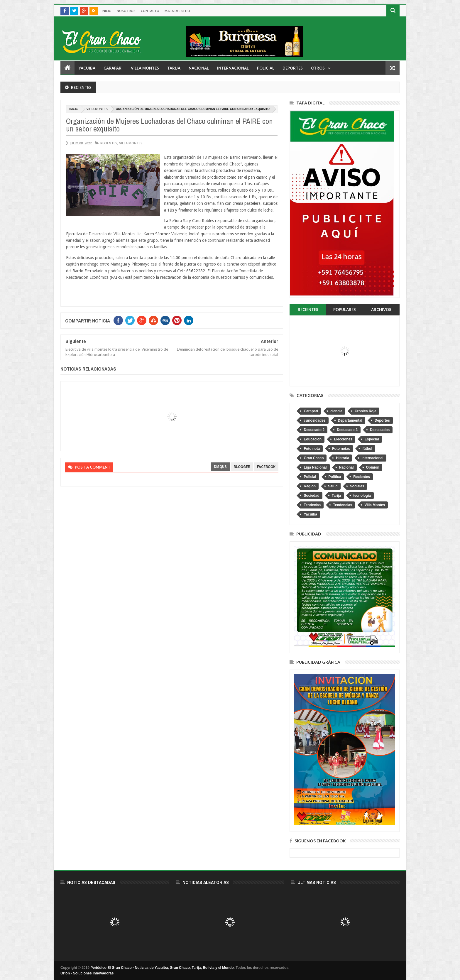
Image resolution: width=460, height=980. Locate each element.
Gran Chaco (314, 458)
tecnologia (362, 496)
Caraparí (113, 68)
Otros (318, 68)
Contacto (150, 11)
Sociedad (311, 496)
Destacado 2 (314, 430)
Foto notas (341, 449)
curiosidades (314, 420)
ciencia (336, 411)
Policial (266, 68)
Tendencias (343, 505)
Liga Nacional (315, 467)
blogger (242, 467)
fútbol (367, 449)
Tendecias (312, 505)
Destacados (380, 430)
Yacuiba (87, 68)
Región (310, 486)
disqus (220, 467)
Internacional (233, 68)
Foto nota (312, 449)
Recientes (109, 143)
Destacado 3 (347, 430)
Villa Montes (145, 68)
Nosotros (126, 11)
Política (335, 477)
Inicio (107, 11)
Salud (333, 486)
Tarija (174, 68)
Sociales (357, 486)
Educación (313, 439)
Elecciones (343, 439)
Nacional (199, 68)
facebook (266, 467)
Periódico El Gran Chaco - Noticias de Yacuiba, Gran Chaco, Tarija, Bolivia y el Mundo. (163, 968)
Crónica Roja (366, 411)
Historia (343, 458)
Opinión (373, 467)
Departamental (350, 420)
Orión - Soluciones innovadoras (87, 973)
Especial (372, 439)
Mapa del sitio (177, 11)
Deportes (293, 68)
